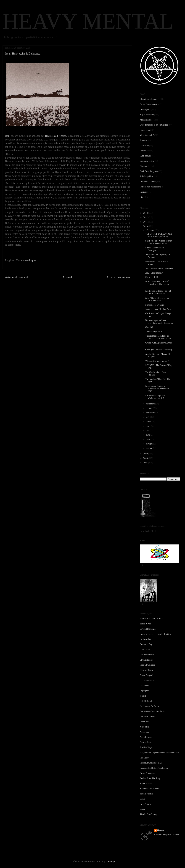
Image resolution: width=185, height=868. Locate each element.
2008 (146, 458)
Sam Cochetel (146, 784)
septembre (151, 413)
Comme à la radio (148, 182)
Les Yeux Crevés (147, 716)
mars (148, 439)
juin (148, 426)
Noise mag (145, 732)
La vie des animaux (148, 104)
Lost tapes (144, 151)
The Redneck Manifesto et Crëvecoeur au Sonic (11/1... (159, 337)
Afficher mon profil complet (167, 835)
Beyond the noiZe (148, 629)
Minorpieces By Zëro (155, 305)
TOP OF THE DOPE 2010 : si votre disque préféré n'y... (159, 235)
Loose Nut (144, 722)
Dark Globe (145, 650)
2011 (146, 222)
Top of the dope (147, 115)
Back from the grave (149, 171)
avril (148, 435)
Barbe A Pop (145, 624)
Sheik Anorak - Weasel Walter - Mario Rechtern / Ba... (159, 242)
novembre (150, 404)
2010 (146, 226)
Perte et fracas (146, 742)
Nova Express (146, 737)
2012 (146, 217)
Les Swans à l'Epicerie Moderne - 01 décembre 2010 (157, 389)
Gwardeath (145, 686)
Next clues (144, 727)
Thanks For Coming (149, 814)
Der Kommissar (147, 655)
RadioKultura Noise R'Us (151, 763)
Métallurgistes (146, 120)
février (149, 444)
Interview (144, 192)
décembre (150, 230)
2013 (146, 213)
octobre (149, 408)
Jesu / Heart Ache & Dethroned (159, 269)
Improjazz (144, 691)
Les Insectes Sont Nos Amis (152, 711)
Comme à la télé (147, 161)
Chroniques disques (26, 260)
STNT (143, 799)
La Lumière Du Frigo (149, 706)
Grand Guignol (146, 675)
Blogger (112, 861)
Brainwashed (146, 639)
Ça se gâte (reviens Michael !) (159, 350)
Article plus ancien (118, 277)
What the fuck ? (147, 135)
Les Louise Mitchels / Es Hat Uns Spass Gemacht (158, 292)
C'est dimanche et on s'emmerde (154, 125)
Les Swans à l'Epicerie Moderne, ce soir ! (155, 397)
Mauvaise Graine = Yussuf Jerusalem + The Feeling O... (157, 284)
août (148, 417)
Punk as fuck (145, 156)
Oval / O (149, 327)
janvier (149, 448)
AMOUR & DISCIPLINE (151, 619)
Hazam (161, 830)
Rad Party (144, 758)
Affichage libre (147, 176)
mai (148, 430)
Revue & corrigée (148, 773)
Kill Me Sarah (146, 701)
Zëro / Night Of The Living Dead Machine (157, 299)
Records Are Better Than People (154, 768)
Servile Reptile (146, 794)
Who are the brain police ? (157, 361)
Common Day (146, 644)
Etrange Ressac (147, 660)
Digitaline (144, 146)
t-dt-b (142, 809)
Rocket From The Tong (150, 778)
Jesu (7, 136)
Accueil (67, 277)
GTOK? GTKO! (147, 680)
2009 (146, 454)
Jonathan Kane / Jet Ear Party (158, 309)
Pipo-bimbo (145, 166)
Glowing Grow (146, 670)
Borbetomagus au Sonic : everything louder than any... (159, 322)
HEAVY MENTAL (88, 21)
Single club (145, 130)
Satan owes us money (149, 789)
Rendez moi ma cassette (150, 187)
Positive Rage (146, 747)
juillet (149, 422)
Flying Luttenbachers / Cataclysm (155, 249)
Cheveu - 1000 (152, 277)
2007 (146, 463)
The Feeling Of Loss (154, 332)
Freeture (144, 140)
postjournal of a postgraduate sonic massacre (160, 753)
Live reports (145, 109)
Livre (142, 197)
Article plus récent (16, 277)
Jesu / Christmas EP (154, 273)
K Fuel (143, 696)
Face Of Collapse (147, 665)
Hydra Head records (56, 136)
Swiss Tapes (145, 804)
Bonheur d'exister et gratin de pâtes (155, 634)
